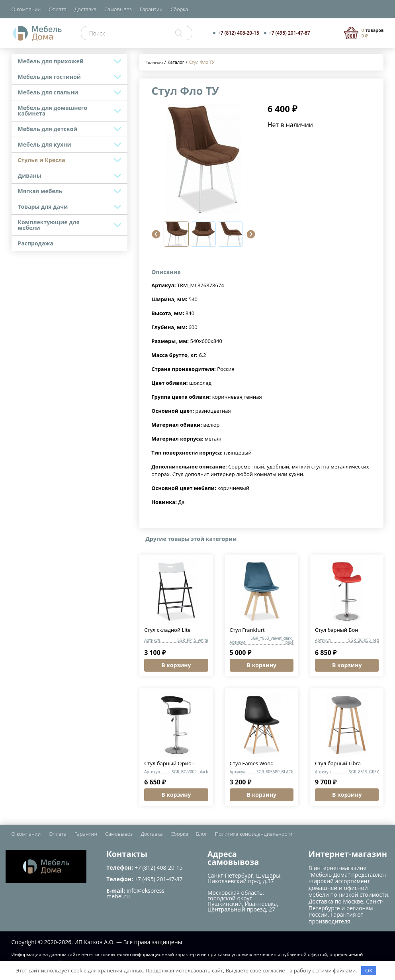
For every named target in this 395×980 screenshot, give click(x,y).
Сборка (179, 9)
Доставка (85, 9)
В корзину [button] (176, 665)
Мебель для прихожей (51, 61)
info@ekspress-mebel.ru (136, 893)
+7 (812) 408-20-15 (239, 33)
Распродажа (36, 243)
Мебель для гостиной (49, 77)
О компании (26, 9)
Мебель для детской (48, 129)
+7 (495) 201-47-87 (289, 33)
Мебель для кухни (45, 144)
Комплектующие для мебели (49, 225)
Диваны (30, 175)
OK (369, 970)
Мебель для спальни (48, 92)
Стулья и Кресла (42, 160)
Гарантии (151, 9)
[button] (156, 234)
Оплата (57, 9)
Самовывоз (118, 9)
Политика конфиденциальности (254, 834)
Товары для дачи (43, 207)
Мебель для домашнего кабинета (53, 111)
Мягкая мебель (40, 191)
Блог (201, 834)
